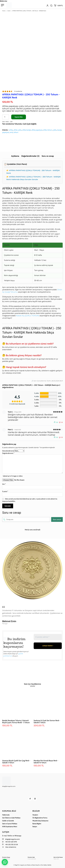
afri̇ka (11, 130)
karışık (59, 130)
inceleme (18, 91)
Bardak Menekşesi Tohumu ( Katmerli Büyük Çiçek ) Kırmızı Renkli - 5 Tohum (16, 722)
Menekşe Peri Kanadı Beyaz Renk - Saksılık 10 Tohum (46, 762)
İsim (4, 484)
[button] (51, 6)
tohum (16, 132)
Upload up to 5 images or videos (13, 476)
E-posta (5, 491)
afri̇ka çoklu (18, 130)
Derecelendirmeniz (8, 451)
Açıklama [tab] (15, 156)
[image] (32, 572)
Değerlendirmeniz (8, 453)
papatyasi (6, 132)
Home (4, 11)
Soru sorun (57, 520)
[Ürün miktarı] (6, 117)
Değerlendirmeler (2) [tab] (30, 156)
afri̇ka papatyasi (37, 130)
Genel (9, 11)
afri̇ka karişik (27, 130)
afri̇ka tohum (48, 130)
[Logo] (6, 858)
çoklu (55, 130)
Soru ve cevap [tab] (48, 156)
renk (11, 132)
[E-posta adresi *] (48, 637)
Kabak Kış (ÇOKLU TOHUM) (28, 316)
